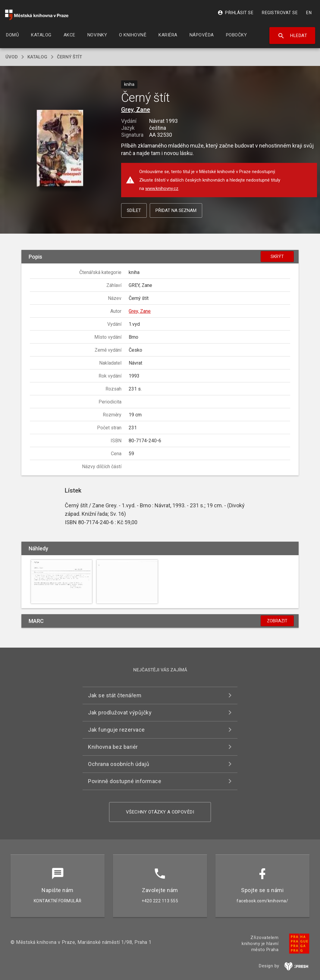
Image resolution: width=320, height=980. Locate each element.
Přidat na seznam (176, 210)
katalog (37, 57)
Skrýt (277, 257)
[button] (60, 149)
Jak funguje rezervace (116, 730)
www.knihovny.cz (162, 188)
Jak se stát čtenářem (115, 695)
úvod (12, 57)
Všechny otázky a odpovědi (160, 812)
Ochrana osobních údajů (119, 764)
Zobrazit (277, 621)
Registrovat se (280, 13)
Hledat (292, 36)
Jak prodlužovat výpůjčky (120, 712)
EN (309, 13)
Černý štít (69, 57)
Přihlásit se (235, 13)
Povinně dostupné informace (125, 781)
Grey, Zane (136, 110)
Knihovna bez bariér (113, 747)
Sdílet (134, 210)
